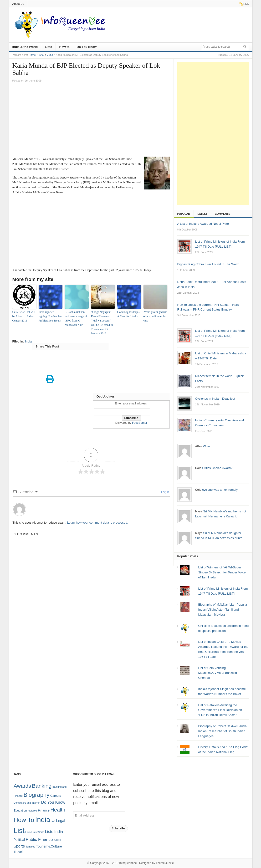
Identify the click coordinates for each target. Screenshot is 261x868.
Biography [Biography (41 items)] (36, 795)
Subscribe (118, 828)
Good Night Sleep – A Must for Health (129, 314)
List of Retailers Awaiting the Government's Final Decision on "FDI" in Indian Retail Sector (220, 710)
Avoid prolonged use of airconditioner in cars (155, 316)
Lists (48, 47)
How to (64, 47)
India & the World (25, 47)
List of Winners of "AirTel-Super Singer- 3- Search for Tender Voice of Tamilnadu (222, 572)
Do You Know (87, 47)
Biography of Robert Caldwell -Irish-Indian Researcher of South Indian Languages (223, 731)
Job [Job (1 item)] (53, 821)
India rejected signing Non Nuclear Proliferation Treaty (51, 316)
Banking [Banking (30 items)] (42, 786)
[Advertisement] (91, 121)
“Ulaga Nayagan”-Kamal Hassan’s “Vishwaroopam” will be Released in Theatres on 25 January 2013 (102, 323)
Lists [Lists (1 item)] (28, 832)
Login (164, 492)
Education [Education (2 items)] (20, 811)
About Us (18, 4)
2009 (41, 55)
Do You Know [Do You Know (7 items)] (53, 802)
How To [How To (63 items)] (24, 820)
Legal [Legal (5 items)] (61, 821)
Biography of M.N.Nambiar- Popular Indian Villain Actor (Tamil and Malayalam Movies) (223, 610)
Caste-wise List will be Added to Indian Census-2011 (24, 316)
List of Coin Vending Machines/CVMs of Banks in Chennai (217, 673)
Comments (222, 214)
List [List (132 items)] (19, 830)
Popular (184, 214)
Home (32, 55)
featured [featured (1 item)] (32, 811)
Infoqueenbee (128, 863)
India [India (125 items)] (43, 820)
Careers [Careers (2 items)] (56, 796)
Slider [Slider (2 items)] (57, 840)
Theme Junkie (165, 863)
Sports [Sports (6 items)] (19, 846)
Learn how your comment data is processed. (98, 523)
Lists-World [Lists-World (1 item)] (38, 832)
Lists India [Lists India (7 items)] (54, 832)
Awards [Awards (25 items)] (22, 786)
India (28, 341)
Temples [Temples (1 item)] (31, 847)
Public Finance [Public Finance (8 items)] (39, 839)
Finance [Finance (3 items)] (44, 810)
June (50, 55)
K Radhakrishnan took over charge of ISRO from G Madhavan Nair (76, 318)
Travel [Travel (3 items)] (18, 852)
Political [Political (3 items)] (19, 840)
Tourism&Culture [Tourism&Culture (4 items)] (49, 846)
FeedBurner (140, 423)
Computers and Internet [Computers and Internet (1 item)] (27, 803)
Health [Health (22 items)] (58, 810)
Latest (202, 214)
